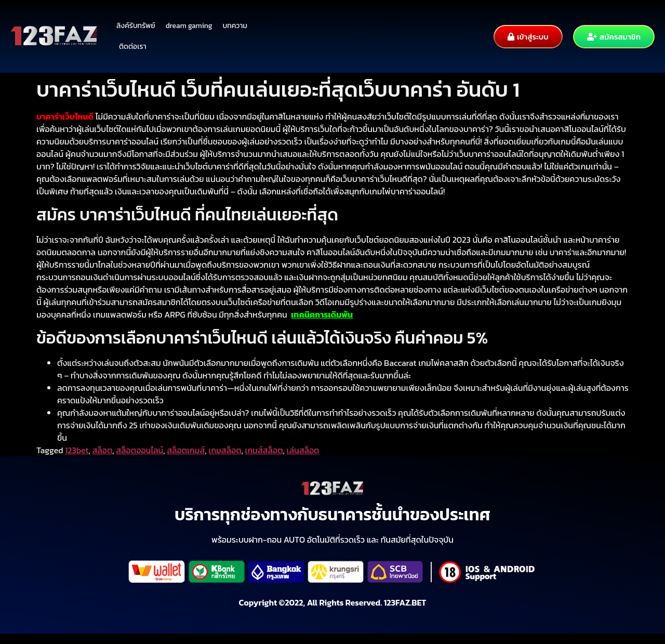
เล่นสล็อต (303, 450)
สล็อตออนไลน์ (139, 450)
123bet (77, 450)
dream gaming (189, 26)
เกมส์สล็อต (264, 450)
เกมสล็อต (225, 450)
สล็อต (103, 450)
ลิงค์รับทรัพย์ (136, 26)
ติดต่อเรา (133, 47)
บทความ (235, 26)
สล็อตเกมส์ (186, 450)
